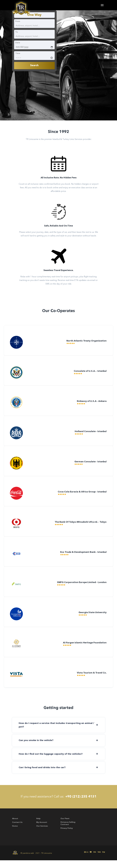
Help (38, 826)
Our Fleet (65, 826)
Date (18, 43)
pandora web (28, 861)
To (17, 32)
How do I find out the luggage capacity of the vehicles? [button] (51, 761)
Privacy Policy (67, 836)
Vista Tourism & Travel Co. (91, 681)
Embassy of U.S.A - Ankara (91, 404)
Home (15, 834)
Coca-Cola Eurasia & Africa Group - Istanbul (81, 496)
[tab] (59, 732)
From (18, 21)
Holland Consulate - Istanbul (90, 435)
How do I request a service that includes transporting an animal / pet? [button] (57, 732)
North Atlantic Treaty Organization (86, 343)
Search (34, 65)
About (15, 826)
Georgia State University (92, 619)
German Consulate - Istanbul (90, 466)
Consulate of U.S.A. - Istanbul (89, 373)
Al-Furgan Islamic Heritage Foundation (84, 650)
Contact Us (17, 830)
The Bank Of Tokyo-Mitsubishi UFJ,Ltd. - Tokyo (80, 527)
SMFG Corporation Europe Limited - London (81, 589)
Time (18, 53)
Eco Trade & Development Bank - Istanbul (82, 558)
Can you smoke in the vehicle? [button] (36, 748)
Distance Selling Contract (68, 831)
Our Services (42, 834)
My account (42, 830)
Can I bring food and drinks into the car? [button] (43, 775)
